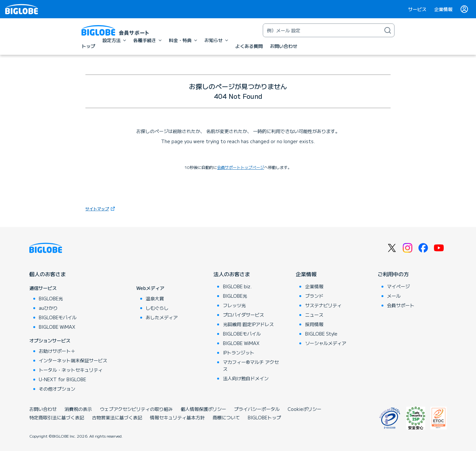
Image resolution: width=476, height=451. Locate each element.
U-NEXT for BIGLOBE (62, 379)
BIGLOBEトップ (264, 417)
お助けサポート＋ (57, 351)
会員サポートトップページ (241, 167)
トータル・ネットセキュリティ (71, 370)
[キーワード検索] (322, 30)
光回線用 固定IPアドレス (248, 324)
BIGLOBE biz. (237, 286)
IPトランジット (239, 353)
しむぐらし (157, 308)
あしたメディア (162, 317)
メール (394, 296)
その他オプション (57, 389)
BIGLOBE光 (51, 298)
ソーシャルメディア (326, 343)
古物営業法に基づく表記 (117, 417)
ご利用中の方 (393, 274)
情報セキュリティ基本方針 (177, 417)
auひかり (48, 308)
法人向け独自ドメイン (246, 378)
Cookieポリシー (305, 409)
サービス (417, 9)
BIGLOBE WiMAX (57, 327)
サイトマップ (101, 209)
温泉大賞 (155, 298)
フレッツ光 (234, 305)
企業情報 (443, 9)
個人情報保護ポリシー (203, 409)
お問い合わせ (43, 409)
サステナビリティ (323, 305)
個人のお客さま (48, 274)
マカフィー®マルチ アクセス (251, 365)
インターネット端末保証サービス (73, 360)
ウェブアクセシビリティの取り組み (136, 409)
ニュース (314, 315)
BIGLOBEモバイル (58, 317)
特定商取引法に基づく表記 (57, 417)
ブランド (314, 296)
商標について (226, 417)
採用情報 (314, 324)
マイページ (398, 286)
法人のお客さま (232, 274)
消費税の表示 (78, 409)
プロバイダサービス (244, 315)
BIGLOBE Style (321, 334)
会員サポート (401, 305)
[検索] (388, 30)
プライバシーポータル (257, 409)
